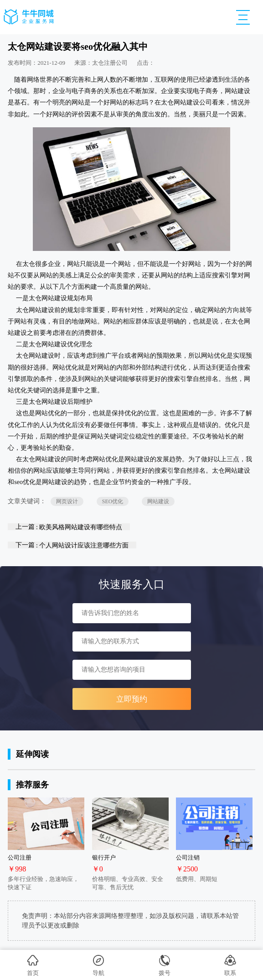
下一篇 (72, 545)
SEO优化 (113, 501)
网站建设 (158, 501)
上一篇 (69, 527)
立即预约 (132, 699)
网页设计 (67, 501)
